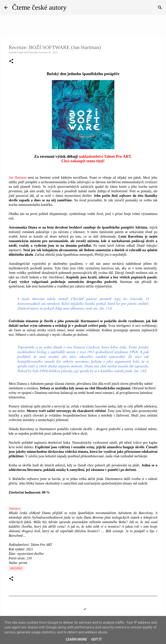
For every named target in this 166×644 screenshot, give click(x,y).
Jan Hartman (18, 178)
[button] (11, 62)
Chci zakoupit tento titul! (83, 161)
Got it (97, 639)
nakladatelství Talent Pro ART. (105, 156)
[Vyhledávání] (160, 8)
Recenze (16, 568)
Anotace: (15, 508)
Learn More (76, 639)
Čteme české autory (39, 7)
